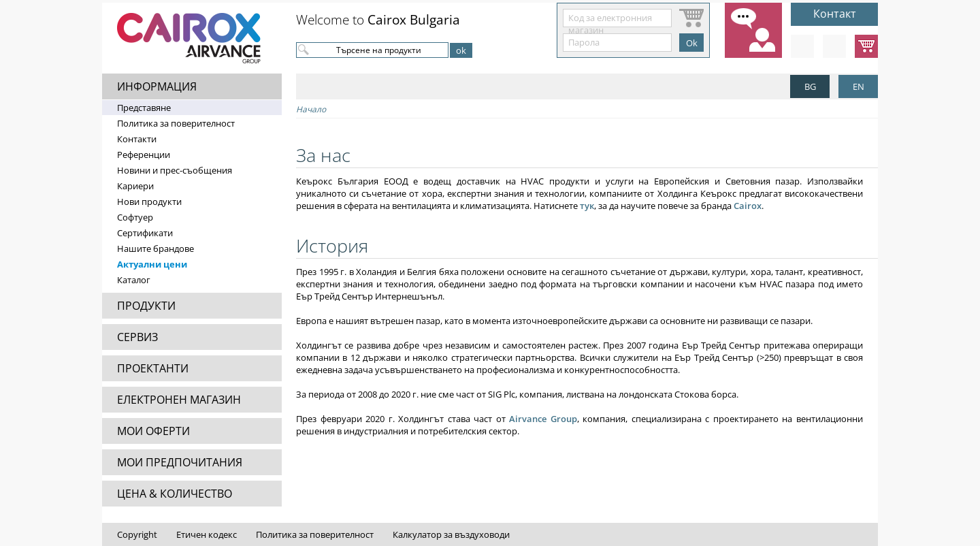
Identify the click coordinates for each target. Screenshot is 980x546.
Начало (311, 109)
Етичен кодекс (207, 534)
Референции (144, 155)
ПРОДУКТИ (146, 306)
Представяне (144, 108)
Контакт (835, 14)
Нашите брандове (156, 248)
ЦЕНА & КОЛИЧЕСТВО (175, 494)
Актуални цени (152, 264)
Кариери (135, 186)
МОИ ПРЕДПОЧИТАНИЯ (180, 462)
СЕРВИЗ (137, 337)
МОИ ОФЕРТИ (153, 431)
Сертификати (145, 233)
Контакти (137, 139)
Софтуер (135, 217)
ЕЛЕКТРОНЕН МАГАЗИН (179, 400)
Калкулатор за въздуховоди (451, 534)
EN (859, 86)
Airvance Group (543, 419)
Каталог (134, 280)
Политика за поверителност (176, 123)
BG (810, 86)
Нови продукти (149, 202)
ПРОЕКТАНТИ (153, 368)
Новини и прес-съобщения (175, 170)
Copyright (137, 534)
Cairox (748, 206)
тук (587, 206)
